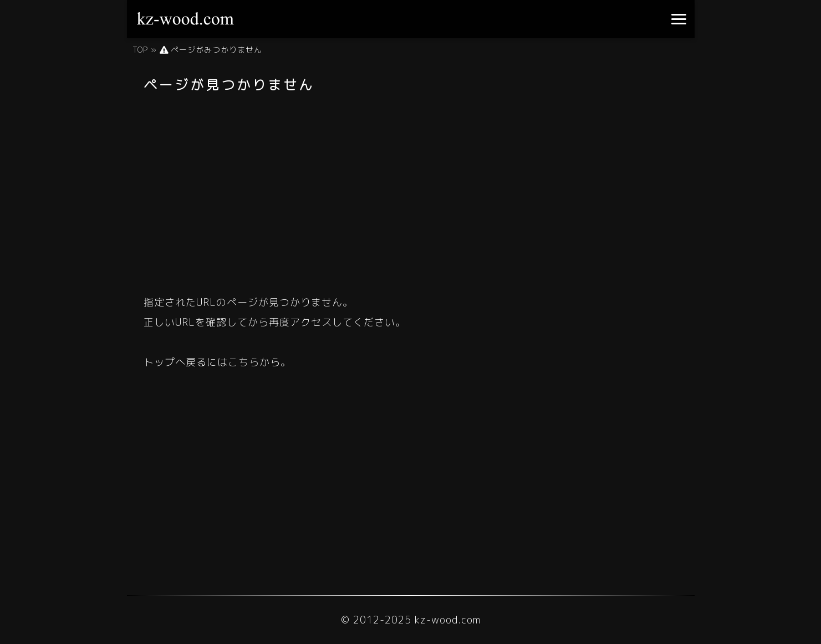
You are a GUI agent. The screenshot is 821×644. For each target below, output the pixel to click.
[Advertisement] (411, 190)
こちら (244, 362)
